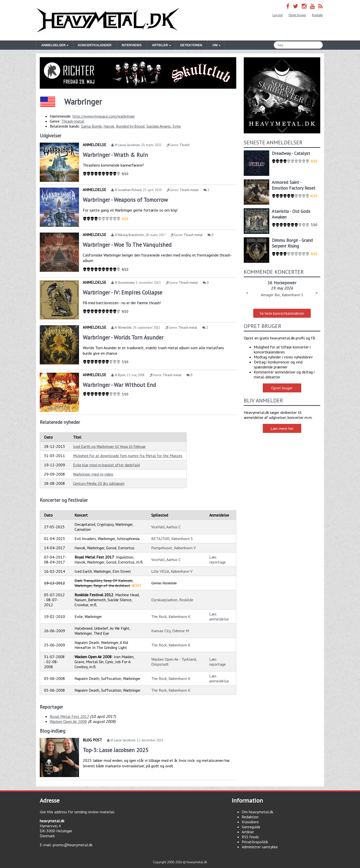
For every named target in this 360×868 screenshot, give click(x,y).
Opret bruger (297, 15)
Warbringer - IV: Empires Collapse (122, 292)
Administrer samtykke (260, 847)
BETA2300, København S (172, 539)
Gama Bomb (91, 126)
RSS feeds (250, 837)
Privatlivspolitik (255, 842)
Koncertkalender (94, 45)
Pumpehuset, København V (173, 548)
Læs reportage (217, 560)
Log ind (277, 15)
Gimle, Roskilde (164, 583)
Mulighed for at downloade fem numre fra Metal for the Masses (128, 456)
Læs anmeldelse (219, 616)
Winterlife (125, 328)
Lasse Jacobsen (129, 145)
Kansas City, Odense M (170, 631)
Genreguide (251, 827)
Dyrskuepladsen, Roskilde (172, 600)
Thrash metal (73, 121)
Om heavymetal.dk (257, 812)
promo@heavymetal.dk (73, 845)
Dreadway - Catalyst (291, 153)
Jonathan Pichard (130, 190)
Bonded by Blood (130, 126)
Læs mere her (282, 428)
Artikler (248, 832)
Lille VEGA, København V (172, 571)
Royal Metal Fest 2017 (69, 716)
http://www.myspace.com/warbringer (104, 116)
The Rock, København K (171, 616)
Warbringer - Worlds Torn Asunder (123, 337)
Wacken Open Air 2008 (68, 721)
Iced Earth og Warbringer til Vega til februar (109, 446)
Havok (109, 126)
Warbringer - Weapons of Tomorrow (125, 200)
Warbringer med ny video (93, 474)
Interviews (132, 45)
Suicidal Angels (158, 126)
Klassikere (250, 822)
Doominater (126, 283)
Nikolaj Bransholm (131, 235)
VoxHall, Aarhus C (166, 527)
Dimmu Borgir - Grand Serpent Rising (292, 243)
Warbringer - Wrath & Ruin (115, 155)
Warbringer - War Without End (119, 385)
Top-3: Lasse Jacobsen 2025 (115, 750)
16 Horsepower (282, 283)
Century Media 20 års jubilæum (99, 483)
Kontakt (317, 15)
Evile (177, 126)
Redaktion (250, 817)
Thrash (184, 145)
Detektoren (191, 45)
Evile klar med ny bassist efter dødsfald (106, 465)
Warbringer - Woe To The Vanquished (127, 245)
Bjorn (122, 375)
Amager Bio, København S (282, 295)
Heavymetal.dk (108, 20)
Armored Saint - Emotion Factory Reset (293, 185)
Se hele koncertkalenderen (282, 313)
